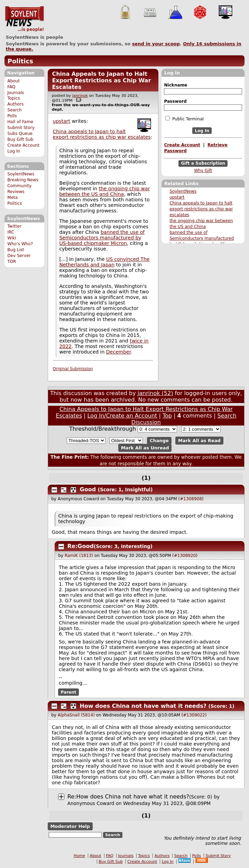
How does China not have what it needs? (143, 706)
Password (175, 101)
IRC (11, 232)
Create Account (23, 145)
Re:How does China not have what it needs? (128, 797)
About (13, 81)
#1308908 (191, 499)
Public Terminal (184, 119)
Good (88, 489)
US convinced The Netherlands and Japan (104, 262)
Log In (14, 151)
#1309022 (194, 715)
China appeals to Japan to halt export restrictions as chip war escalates (201, 209)
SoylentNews (24, 19)
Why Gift (203, 171)
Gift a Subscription (203, 164)
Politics (20, 61)
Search (15, 110)
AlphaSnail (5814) (76, 715)
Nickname (176, 85)
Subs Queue (20, 134)
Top (167, 416)
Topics (14, 98)
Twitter (14, 226)
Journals (16, 93)
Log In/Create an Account (122, 416)
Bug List (16, 250)
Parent (69, 692)
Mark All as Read (199, 441)
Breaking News (23, 180)
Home (79, 856)
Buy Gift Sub (20, 139)
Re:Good (81, 546)
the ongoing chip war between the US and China (104, 191)
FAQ (11, 87)
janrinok (80, 96)
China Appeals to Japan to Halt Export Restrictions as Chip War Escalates (101, 80)
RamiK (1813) (79, 556)
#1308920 (185, 556)
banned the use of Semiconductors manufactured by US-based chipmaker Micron (202, 238)
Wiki (12, 238)
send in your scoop (156, 44)
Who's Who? (20, 244)
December (118, 352)
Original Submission (73, 369)
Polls (12, 116)
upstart (177, 197)
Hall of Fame (20, 122)
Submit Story (21, 128)
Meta (12, 198)
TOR (12, 262)
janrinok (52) (155, 393)
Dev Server (19, 256)
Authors (15, 104)
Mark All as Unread (145, 448)
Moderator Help (70, 826)
